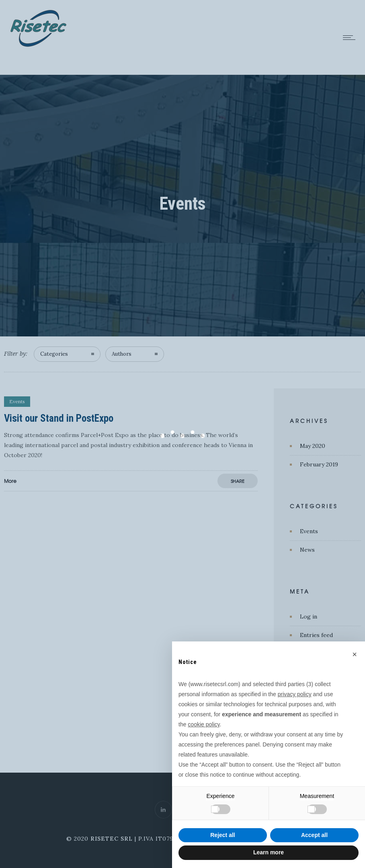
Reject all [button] (222, 835)
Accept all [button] (314, 835)
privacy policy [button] (295, 694)
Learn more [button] (269, 852)
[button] (355, 654)
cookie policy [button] (204, 724)
